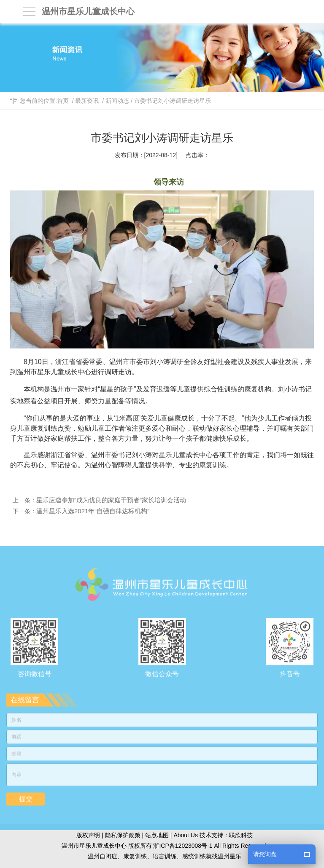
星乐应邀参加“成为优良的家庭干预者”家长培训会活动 (113, 500)
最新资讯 (87, 101)
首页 (63, 101)
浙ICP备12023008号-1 (183, 846)
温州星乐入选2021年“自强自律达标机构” (94, 511)
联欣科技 (241, 835)
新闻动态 (117, 101)
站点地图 (157, 835)
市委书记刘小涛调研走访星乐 (173, 101)
